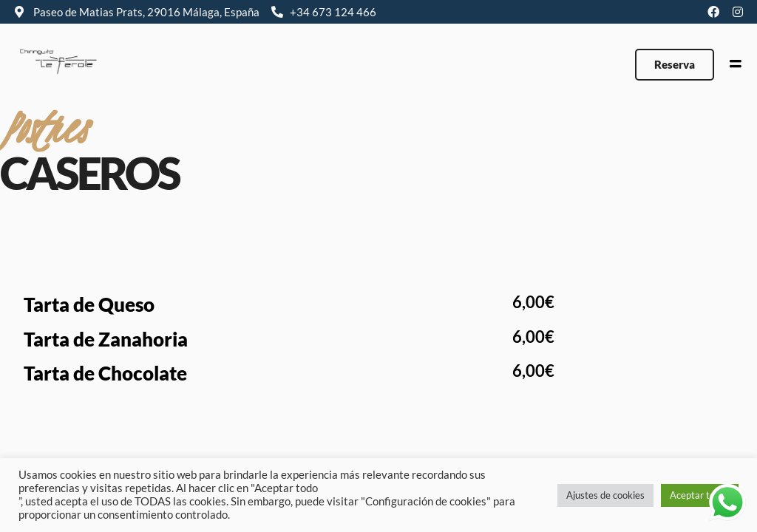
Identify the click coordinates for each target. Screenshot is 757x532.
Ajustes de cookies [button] (605, 495)
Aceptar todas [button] (700, 495)
